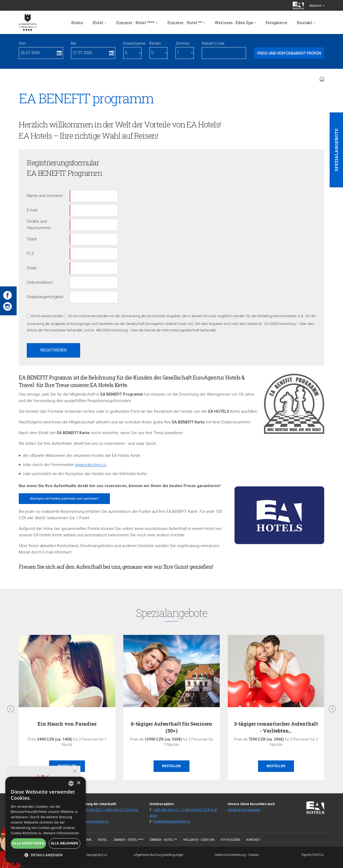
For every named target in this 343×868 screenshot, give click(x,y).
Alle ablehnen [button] (65, 843)
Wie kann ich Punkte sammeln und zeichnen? (64, 499)
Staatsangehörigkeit (45, 297)
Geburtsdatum (40, 282)
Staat (32, 268)
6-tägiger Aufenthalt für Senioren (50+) (171, 727)
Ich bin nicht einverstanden (88, 316)
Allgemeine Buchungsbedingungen (159, 855)
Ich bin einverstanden (47, 316)
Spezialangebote (336, 150)
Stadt (32, 239)
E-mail (32, 210)
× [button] (78, 783)
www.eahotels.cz (91, 465)
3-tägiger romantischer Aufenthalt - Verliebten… (276, 727)
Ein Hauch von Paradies (67, 724)
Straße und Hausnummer (39, 225)
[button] (46, 855)
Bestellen (171, 766)
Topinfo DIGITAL (313, 855)
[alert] (46, 820)
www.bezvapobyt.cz (93, 855)
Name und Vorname (45, 196)
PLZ (30, 253)
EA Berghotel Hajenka (244, 810)
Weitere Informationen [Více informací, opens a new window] (61, 833)
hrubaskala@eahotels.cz (172, 821)
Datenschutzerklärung (230, 855)
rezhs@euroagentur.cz (92, 821)
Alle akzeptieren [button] (28, 843)
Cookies (254, 855)
